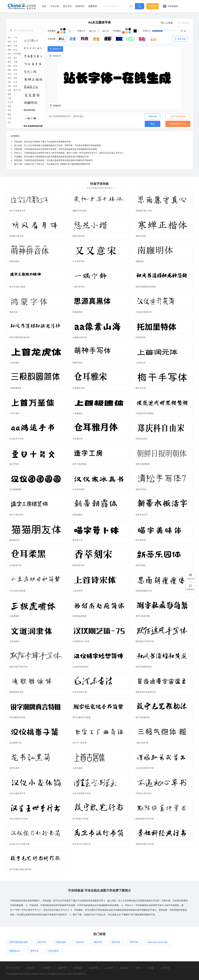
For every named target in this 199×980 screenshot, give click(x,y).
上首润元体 (141, 363)
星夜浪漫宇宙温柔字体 (146, 692)
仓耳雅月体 (78, 439)
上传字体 (165, 968)
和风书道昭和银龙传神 (19, 337)
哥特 (9, 106)
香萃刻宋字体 (79, 565)
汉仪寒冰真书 (79, 489)
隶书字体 (34, 951)
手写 (9, 74)
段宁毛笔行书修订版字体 (20, 869)
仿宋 (9, 54)
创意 (15, 78)
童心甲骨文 (14, 464)
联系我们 (31, 968)
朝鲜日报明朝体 (143, 464)
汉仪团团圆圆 (15, 489)
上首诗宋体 (78, 591)
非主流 (10, 102)
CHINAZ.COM (36, 974)
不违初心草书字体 (144, 793)
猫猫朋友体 (14, 540)
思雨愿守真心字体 (144, 211)
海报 (9, 42)
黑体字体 (98, 942)
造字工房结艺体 (16, 515)
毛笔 (9, 78)
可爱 (15, 46)
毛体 (9, 90)
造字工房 (17, 90)
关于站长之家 (13, 968)
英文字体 (67, 6)
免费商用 (93, 6)
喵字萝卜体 (78, 540)
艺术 (15, 42)
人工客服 (167, 23)
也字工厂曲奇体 (80, 743)
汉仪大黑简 (53, 951)
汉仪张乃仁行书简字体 (19, 844)
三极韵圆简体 (15, 388)
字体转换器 (171, 6)
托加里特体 (141, 337)
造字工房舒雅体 (80, 464)
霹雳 (9, 62)
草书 (9, 110)
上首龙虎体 (14, 363)
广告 (15, 38)
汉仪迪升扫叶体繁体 (145, 413)
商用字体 (80, 6)
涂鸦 (15, 70)
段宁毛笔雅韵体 (143, 717)
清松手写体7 (141, 489)
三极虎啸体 (14, 616)
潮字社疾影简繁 (143, 616)
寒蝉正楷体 (141, 236)
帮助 (138, 968)
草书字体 (134, 942)
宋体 (9, 58)
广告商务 (46, 968)
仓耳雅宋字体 (79, 388)
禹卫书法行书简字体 (82, 844)
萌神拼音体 (14, 261)
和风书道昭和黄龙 (144, 667)
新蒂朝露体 (78, 515)
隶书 (9, 122)
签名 (15, 50)
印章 (15, 66)
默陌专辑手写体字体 (18, 667)
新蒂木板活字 (142, 515)
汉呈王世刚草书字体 (82, 793)
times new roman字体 (158, 942)
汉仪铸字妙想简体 (81, 667)
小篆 (15, 62)
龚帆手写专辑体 (80, 211)
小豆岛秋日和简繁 (17, 591)
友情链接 (78, 968)
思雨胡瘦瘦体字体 (144, 591)
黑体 (9, 70)
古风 (9, 86)
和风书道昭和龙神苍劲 (146, 287)
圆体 (9, 94)
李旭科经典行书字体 (145, 844)
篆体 (9, 114)
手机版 (151, 968)
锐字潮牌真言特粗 (17, 717)
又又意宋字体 (79, 261)
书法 (9, 38)
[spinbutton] (183, 31)
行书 (9, 118)
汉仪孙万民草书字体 (145, 768)
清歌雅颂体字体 (16, 692)
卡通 (9, 98)
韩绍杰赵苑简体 (80, 616)
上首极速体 (78, 413)
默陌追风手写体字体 (145, 641)
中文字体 (55, 6)
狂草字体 (116, 942)
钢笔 (9, 50)
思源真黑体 (78, 312)
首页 (44, 6)
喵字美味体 (141, 540)
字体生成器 (61, 942)
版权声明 (62, 968)
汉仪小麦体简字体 (17, 793)
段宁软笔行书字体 (81, 819)
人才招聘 (109, 968)
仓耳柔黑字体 (15, 565)
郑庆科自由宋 (142, 439)
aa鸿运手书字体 (16, 439)
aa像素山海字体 (80, 337)
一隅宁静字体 (79, 287)
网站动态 (125, 968)
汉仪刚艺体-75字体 (81, 641)
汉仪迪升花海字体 (144, 312)
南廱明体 (140, 261)
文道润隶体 (14, 641)
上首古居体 (78, 768)
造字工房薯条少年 (17, 211)
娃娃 (9, 66)
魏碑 (9, 46)
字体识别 (153, 6)
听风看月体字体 (16, 236)
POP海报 (17, 54)
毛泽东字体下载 (80, 692)
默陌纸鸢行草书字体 (145, 819)
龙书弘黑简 (14, 768)
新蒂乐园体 (141, 565)
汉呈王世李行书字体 (18, 819)
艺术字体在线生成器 (19, 942)
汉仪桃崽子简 (15, 743)
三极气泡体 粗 (142, 743)
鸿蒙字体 (13, 312)
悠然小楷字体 (79, 236)
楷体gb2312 (15, 951)
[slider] (170, 31)
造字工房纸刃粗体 (17, 287)
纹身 (15, 86)
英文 (15, 58)
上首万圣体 (14, 413)
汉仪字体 (80, 942)
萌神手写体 (78, 363)
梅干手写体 (141, 388)
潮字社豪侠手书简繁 (82, 717)
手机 (9, 82)
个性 (15, 74)
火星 (15, 82)
